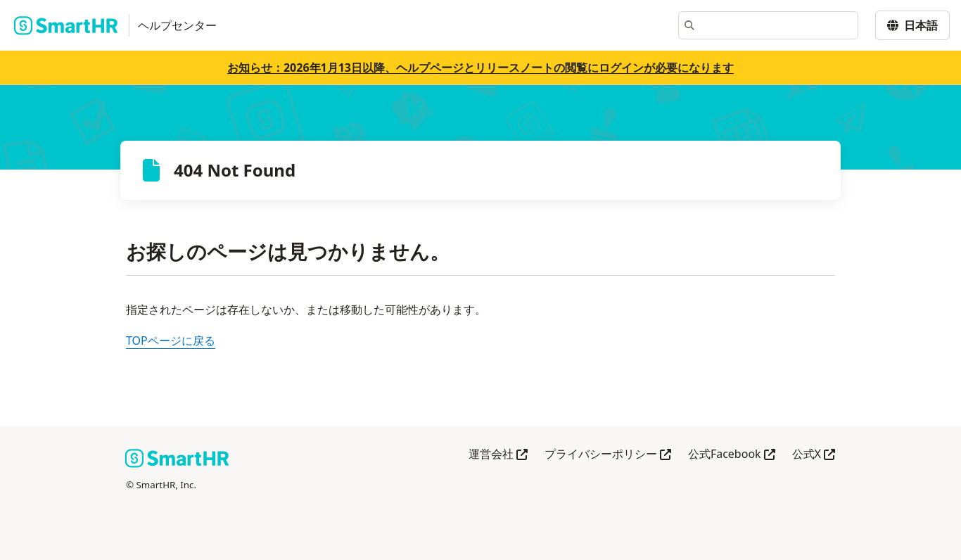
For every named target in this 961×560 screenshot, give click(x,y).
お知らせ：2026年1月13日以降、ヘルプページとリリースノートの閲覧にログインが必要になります (480, 68)
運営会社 (498, 455)
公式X (814, 455)
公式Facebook (732, 455)
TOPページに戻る (171, 341)
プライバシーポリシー (608, 455)
